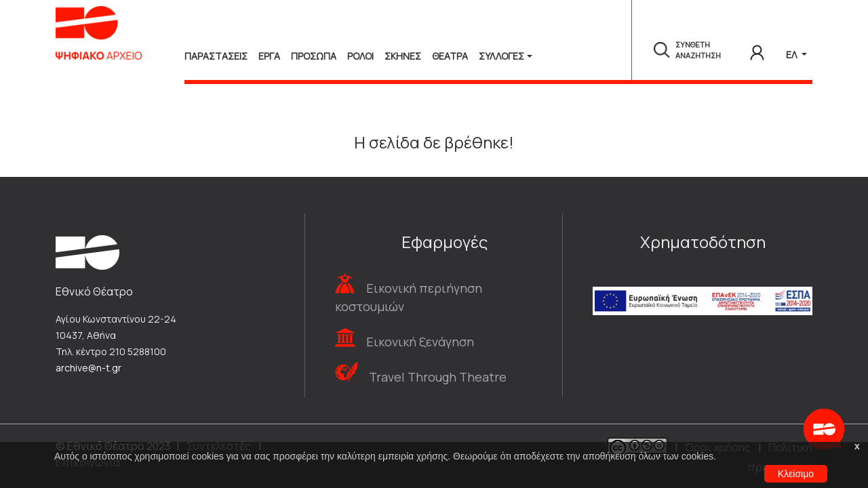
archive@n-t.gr (88, 368)
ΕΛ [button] (792, 55)
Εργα (269, 56)
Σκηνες (403, 56)
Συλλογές (501, 56)
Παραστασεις (216, 56)
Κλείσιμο (796, 474)
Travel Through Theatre (438, 377)
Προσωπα (314, 56)
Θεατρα (450, 56)
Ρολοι (360, 56)
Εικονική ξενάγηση (420, 342)
